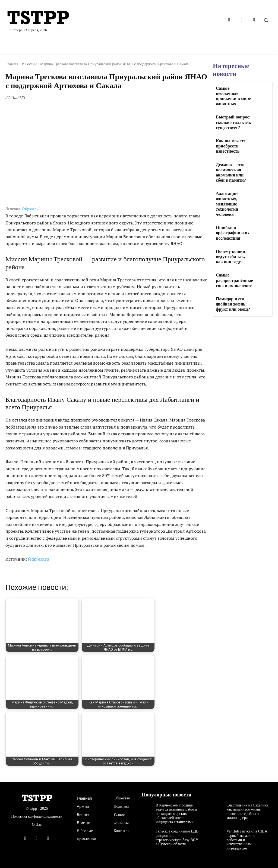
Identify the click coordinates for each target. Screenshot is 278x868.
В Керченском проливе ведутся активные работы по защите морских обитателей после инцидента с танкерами (176, 814)
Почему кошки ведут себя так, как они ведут (230, 257)
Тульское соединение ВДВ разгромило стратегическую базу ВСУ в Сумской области (177, 838)
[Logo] (48, 18)
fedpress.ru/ (31, 209)
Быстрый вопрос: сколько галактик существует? (233, 122)
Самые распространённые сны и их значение (234, 280)
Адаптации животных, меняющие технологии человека (227, 204)
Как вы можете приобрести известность (231, 146)
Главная (12, 64)
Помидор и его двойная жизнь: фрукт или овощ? (233, 304)
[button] (266, 20)
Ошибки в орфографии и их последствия (233, 233)
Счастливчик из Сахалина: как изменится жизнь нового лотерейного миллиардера (248, 811)
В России (29, 64)
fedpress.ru (39, 559)
